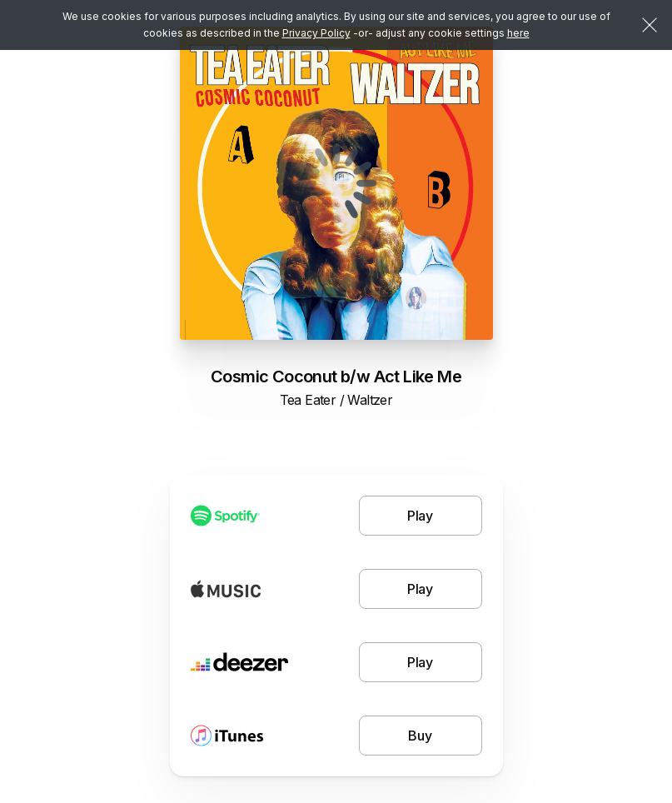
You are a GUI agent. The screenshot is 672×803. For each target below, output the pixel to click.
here (518, 33)
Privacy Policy (316, 33)
